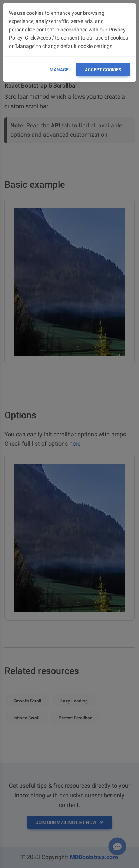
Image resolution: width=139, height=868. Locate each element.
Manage (59, 70)
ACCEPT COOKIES (103, 70)
